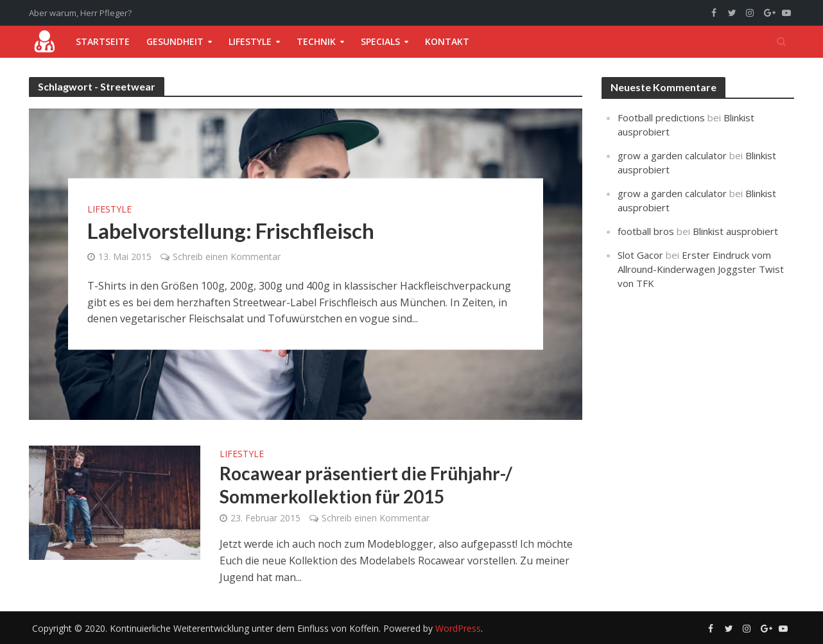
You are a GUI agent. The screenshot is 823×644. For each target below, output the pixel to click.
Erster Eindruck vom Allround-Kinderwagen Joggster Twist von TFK (701, 269)
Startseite (103, 41)
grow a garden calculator (672, 155)
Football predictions (661, 117)
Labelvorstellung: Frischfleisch (231, 231)
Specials (380, 41)
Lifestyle (250, 41)
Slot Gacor (640, 255)
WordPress (458, 628)
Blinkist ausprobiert (735, 231)
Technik (316, 41)
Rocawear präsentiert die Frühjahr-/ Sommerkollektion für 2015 (366, 485)
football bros (646, 231)
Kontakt (447, 41)
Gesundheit (175, 41)
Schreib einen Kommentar (227, 257)
